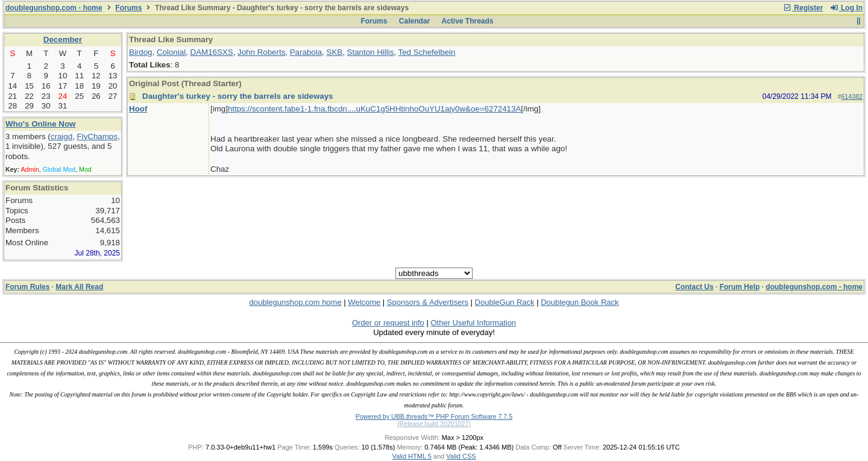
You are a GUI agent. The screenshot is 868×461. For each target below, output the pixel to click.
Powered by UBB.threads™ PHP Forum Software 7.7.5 (434, 416)
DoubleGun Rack (505, 302)
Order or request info (388, 323)
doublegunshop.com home (295, 302)
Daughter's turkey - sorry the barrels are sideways (238, 96)
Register (803, 8)
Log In (846, 8)
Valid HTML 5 (411, 456)
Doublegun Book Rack (580, 302)
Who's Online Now (40, 124)
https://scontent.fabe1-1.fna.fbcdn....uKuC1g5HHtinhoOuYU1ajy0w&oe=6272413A (374, 109)
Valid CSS (461, 456)
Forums (128, 8)
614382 (852, 96)
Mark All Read (79, 287)
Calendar (414, 21)
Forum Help (740, 287)
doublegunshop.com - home (54, 8)
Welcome (364, 302)
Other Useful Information (473, 323)
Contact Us (694, 287)
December (63, 39)
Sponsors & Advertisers (428, 302)
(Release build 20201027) (434, 424)
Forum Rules (27, 287)
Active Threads (468, 21)
